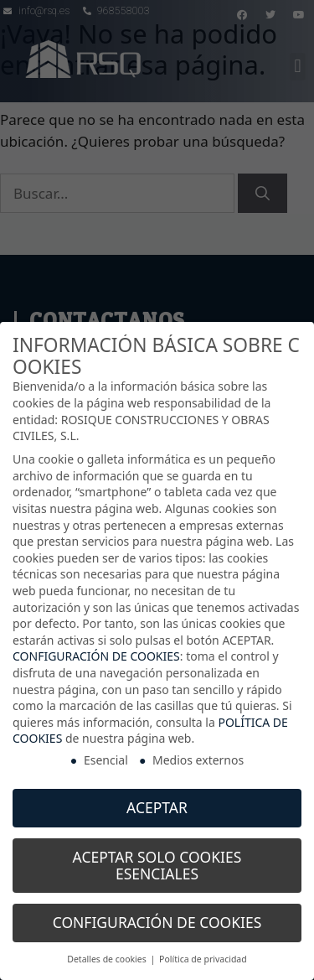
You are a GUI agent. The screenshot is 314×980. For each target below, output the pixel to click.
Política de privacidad (203, 956)
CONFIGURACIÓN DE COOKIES (96, 653)
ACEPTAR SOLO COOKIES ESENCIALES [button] (157, 861)
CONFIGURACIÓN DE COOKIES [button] (157, 919)
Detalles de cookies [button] (108, 956)
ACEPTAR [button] (157, 803)
